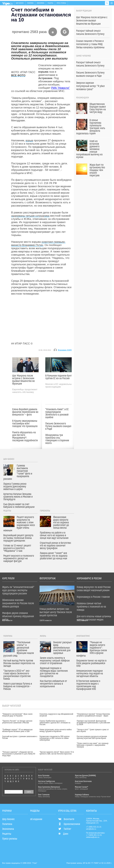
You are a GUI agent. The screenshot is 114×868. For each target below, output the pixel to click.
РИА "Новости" (60, 88)
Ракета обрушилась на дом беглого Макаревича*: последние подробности (25, 436)
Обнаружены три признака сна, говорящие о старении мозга (57, 439)
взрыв (29, 140)
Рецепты (50, 3)
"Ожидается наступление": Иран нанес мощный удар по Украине (17, 715)
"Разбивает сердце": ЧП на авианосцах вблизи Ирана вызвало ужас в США (17, 731)
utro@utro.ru (91, 829)
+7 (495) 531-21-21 (94, 827)
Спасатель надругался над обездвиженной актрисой (56, 715)
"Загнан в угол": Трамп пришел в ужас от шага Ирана (93, 731)
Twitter (65, 829)
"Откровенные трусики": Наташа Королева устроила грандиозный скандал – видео (93, 715)
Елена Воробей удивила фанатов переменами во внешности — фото (25, 412)
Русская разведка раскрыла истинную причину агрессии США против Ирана (92, 737)
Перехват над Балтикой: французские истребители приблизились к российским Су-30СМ (93, 723)
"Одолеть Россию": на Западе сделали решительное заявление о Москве (17, 722)
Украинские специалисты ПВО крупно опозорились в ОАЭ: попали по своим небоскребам (54, 738)
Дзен (63, 834)
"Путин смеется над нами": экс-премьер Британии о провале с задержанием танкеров (93, 745)
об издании (36, 819)
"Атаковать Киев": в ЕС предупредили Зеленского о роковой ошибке (57, 413)
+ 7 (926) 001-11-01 (94, 835)
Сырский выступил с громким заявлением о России (20, 737)
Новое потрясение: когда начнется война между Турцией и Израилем (56, 731)
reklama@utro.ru (93, 837)
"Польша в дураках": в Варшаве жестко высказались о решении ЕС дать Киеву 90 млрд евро (19, 754)
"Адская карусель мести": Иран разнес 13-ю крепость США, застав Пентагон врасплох (57, 753)
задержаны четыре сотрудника (30, 216)
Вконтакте (66, 819)
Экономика (41, 3)
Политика (30, 3)
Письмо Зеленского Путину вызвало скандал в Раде (58, 426)
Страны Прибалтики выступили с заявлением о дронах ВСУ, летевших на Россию (55, 723)
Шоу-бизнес (20, 3)
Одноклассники (69, 824)
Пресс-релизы (61, 3)
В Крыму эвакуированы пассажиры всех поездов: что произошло (25, 424)
